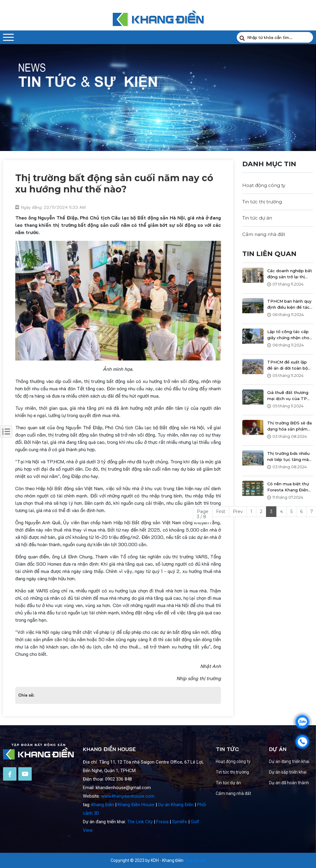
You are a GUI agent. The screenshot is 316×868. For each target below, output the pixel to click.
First (221, 511)
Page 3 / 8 (203, 514)
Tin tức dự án (257, 218)
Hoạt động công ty (264, 185)
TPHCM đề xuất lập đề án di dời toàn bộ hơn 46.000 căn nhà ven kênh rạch (288, 365)
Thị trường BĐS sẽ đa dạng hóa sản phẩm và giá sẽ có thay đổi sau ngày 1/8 (289, 426)
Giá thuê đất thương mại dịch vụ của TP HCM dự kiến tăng (288, 396)
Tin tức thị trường (262, 202)
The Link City (140, 839)
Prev (238, 511)
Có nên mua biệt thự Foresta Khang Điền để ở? (288, 487)
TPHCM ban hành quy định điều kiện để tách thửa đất (290, 304)
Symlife (180, 839)
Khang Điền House (136, 822)
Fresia (162, 839)
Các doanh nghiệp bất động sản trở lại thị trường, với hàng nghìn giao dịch (290, 274)
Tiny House (195, 860)
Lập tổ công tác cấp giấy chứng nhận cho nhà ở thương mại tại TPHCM (288, 335)
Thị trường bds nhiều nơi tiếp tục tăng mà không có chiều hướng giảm (290, 457)
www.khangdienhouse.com (128, 814)
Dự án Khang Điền (176, 822)
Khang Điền (103, 822)
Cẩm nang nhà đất (264, 234)
